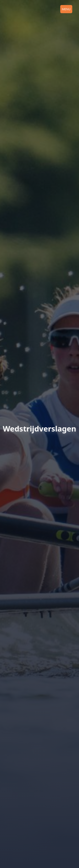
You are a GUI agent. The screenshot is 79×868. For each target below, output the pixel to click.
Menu (66, 9)
